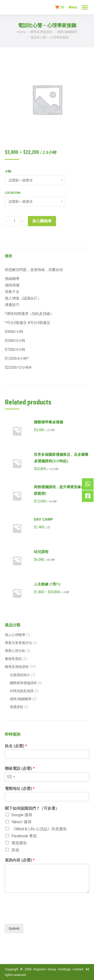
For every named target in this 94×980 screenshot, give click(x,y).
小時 (8, 171)
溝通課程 (16, 707)
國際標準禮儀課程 (23, 683)
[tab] (47, 254)
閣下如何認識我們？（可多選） (32, 808)
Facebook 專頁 (24, 836)
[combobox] (11, 777)
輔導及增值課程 (17, 667)
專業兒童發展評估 (18, 643)
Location (13, 193)
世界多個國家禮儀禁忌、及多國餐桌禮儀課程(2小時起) (61, 458)
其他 (15, 850)
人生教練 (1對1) (47, 584)
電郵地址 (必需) (20, 789)
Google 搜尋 (22, 815)
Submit (14, 928)
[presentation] (42, 916)
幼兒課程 (41, 552)
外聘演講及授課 (22, 691)
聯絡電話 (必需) (20, 768)
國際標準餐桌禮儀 (48, 422)
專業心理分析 (15, 651)
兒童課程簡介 (20, 675)
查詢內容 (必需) (20, 860)
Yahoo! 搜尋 (21, 822)
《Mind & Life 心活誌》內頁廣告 (39, 829)
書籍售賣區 (13, 659)
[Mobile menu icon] (85, 7)
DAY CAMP (43, 519)
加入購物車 (42, 221)
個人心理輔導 (15, 635)
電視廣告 (19, 843)
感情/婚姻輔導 (21, 699)
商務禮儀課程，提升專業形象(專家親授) (60, 490)
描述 (8, 256)
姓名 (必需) (16, 746)
